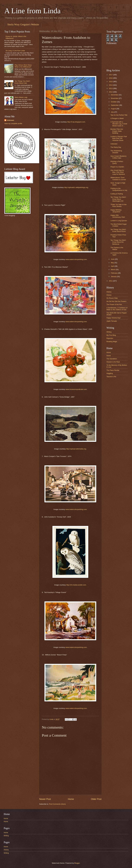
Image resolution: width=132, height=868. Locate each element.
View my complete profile (13, 123)
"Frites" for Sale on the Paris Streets (118, 205)
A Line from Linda (33, 11)
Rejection (110, 338)
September (115, 105)
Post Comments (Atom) (57, 804)
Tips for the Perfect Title (119, 115)
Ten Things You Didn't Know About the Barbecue (118, 242)
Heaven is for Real (113, 362)
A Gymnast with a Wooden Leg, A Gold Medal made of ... (119, 124)
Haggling (110, 373)
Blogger (77, 863)
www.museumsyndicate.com (76, 389)
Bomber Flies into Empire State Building (117, 131)
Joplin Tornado (112, 321)
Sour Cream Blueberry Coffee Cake (118, 157)
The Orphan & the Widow (117, 248)
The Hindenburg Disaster (116, 152)
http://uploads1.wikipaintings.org (76, 187)
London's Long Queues (119, 221)
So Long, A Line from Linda (15, 51)
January (114, 276)
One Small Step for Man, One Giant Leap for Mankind (118, 172)
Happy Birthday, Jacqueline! (116, 211)
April (113, 266)
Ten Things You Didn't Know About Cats (22, 82)
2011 (111, 281)
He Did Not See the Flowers (116, 301)
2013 (111, 88)
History (109, 292)
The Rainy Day (116, 147)
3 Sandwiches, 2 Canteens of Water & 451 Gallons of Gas (117, 309)
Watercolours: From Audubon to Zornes (118, 178)
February (114, 273)
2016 (111, 78)
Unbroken (114, 144)
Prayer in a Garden (117, 167)
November (115, 98)
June (113, 259)
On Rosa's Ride (112, 298)
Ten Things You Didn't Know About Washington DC (118, 199)
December (115, 95)
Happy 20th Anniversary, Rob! (118, 216)
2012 (111, 92)
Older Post (96, 799)
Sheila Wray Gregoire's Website (23, 24)
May (113, 263)
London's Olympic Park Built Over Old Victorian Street (119, 138)
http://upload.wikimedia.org (76, 449)
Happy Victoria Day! (114, 318)
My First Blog (111, 335)
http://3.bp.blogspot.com (76, 122)
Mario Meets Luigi (21, 97)
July (112, 112)
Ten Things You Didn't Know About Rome (118, 230)
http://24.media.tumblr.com (76, 585)
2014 (111, 85)
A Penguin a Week (117, 118)
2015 (111, 82)
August (114, 109)
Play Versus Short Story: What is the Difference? (23, 66)
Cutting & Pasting (117, 194)
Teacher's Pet (111, 377)
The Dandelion (112, 359)
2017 (111, 75)
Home (71, 799)
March (113, 270)
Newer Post (45, 799)
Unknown (10, 120)
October (114, 102)
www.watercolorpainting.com (76, 259)
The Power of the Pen (114, 304)
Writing (109, 332)
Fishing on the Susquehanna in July (119, 189)
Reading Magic (112, 342)
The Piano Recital (113, 370)
